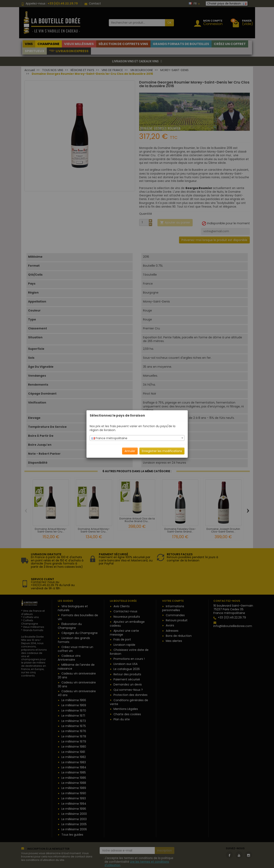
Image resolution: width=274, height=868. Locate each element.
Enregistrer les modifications (162, 451)
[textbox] (137, 438)
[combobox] (137, 438)
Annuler (130, 451)
